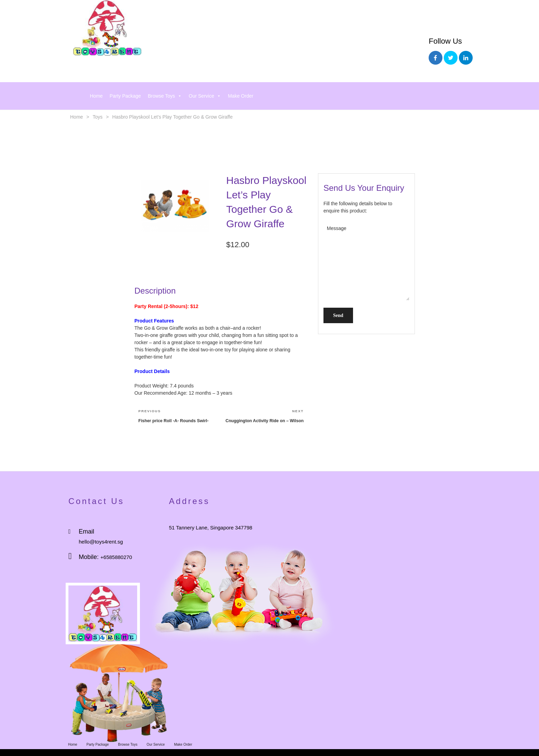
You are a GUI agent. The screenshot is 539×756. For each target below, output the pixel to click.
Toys (98, 117)
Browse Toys (165, 96)
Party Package (125, 96)
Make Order (241, 96)
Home (96, 96)
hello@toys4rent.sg (101, 542)
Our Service (205, 96)
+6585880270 (116, 557)
